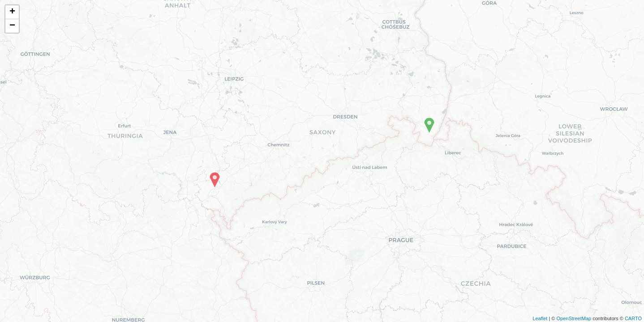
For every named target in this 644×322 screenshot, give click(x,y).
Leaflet (540, 318)
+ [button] (12, 12)
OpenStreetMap (574, 318)
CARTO (633, 318)
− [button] (12, 26)
